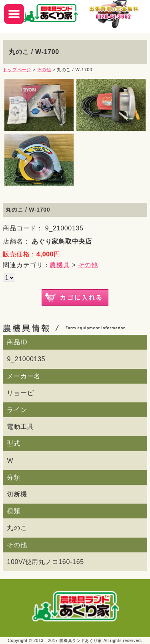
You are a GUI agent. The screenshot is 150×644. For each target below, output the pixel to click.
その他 (44, 70)
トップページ (17, 70)
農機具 (60, 265)
